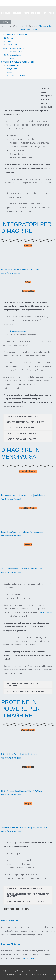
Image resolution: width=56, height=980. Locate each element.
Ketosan (9, 38)
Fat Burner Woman (13, 55)
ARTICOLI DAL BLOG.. (17, 76)
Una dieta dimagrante (19, 331)
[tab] (28, 416)
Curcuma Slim (11, 45)
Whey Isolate (10, 69)
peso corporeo (46, 612)
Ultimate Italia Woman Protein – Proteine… (19, 754)
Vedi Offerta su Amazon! (11, 273)
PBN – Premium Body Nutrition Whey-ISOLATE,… (22, 791)
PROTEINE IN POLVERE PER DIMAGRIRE (18, 62)
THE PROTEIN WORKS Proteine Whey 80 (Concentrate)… (25, 827)
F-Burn (8, 41)
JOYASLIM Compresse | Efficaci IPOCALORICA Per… (22, 569)
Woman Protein (12, 65)
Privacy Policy (11, 974)
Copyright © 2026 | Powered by (18, 970)
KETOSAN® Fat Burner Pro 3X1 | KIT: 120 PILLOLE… (22, 270)
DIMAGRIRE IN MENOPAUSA (13, 48)
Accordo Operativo (29, 958)
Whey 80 (9, 72)
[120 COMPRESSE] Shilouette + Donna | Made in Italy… (24, 495)
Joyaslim (9, 58)
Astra (37, 970)
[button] (5, 22)
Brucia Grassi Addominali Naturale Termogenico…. (22, 532)
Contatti (52, 974)
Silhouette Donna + (13, 52)
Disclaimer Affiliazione (33, 974)
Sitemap (45, 974)
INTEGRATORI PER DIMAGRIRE (14, 34)
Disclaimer (21, 974)
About (2, 974)
